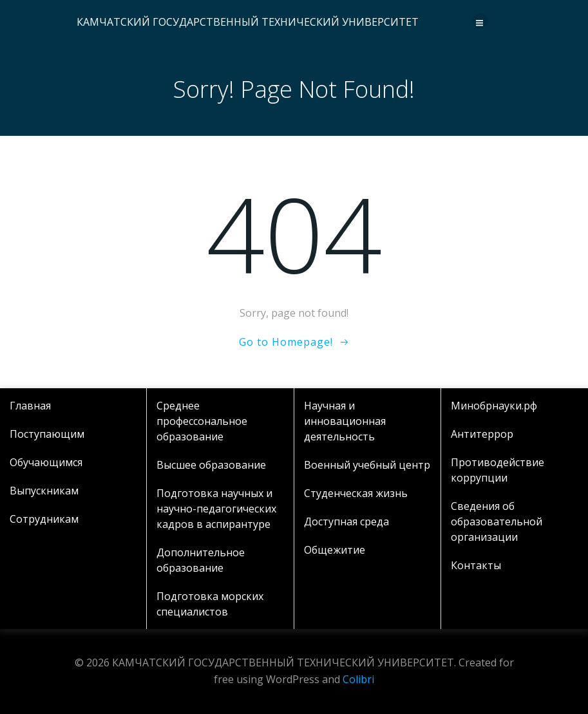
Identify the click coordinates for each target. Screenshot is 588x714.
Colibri (358, 679)
